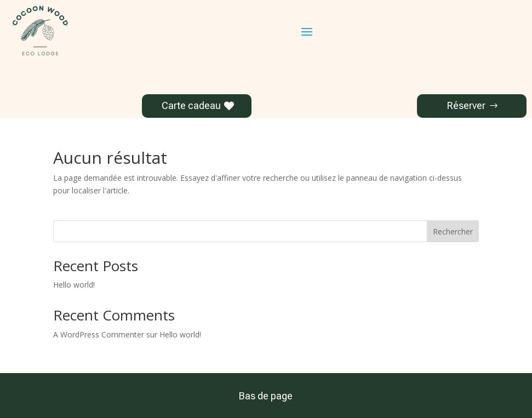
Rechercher (453, 231)
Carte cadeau (191, 105)
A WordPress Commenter (99, 334)
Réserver (466, 105)
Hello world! (74, 285)
